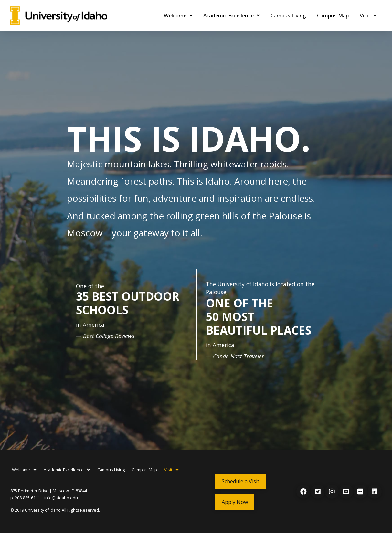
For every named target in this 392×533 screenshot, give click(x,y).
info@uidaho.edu (61, 498)
